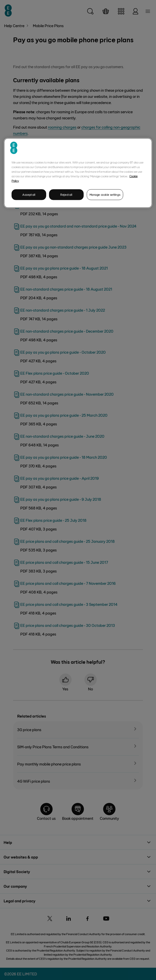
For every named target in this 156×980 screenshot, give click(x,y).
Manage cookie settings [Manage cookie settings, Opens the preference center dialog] (105, 194)
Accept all (29, 194)
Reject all (66, 194)
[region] (78, 173)
